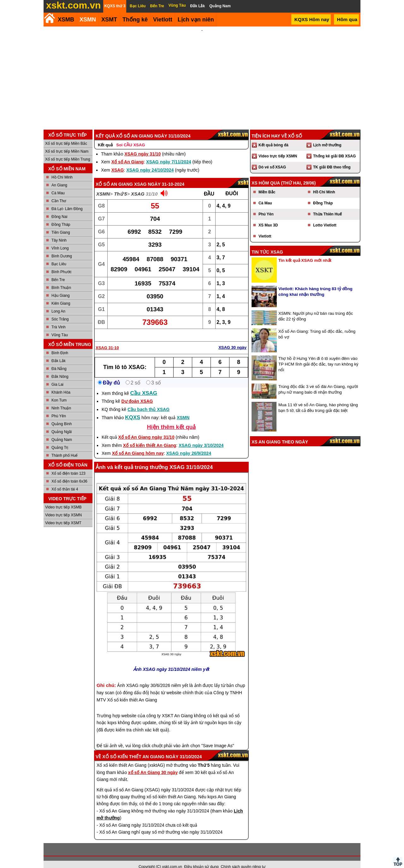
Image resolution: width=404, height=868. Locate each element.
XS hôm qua (266, 174)
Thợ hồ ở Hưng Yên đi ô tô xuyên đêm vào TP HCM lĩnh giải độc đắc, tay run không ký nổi (318, 356)
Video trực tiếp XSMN (63, 507)
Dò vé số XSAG (272, 159)
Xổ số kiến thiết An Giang (150, 437)
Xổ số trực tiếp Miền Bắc (66, 135)
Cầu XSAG (144, 385)
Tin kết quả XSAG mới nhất (305, 252)
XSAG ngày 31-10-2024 (159, 176)
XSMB (66, 20)
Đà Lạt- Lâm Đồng (67, 200)
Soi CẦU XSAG (131, 136)
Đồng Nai (59, 208)
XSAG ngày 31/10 (143, 145)
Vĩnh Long (60, 240)
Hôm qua (347, 19)
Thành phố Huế (65, 447)
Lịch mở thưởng (327, 137)
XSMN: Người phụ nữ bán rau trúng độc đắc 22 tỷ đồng (316, 308)
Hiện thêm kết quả (172, 419)
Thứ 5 (120, 185)
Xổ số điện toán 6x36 (69, 473)
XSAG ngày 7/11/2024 (169, 153)
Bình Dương (62, 248)
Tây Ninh (59, 232)
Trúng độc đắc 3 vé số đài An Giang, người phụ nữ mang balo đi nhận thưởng (318, 381)
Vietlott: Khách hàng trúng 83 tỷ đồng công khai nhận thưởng (315, 283)
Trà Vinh (59, 319)
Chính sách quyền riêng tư (243, 858)
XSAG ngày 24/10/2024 (150, 161)
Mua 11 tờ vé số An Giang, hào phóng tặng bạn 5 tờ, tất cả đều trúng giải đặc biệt (318, 399)
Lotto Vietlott (325, 217)
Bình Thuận (61, 279)
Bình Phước (62, 263)
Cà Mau (58, 185)
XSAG (118, 161)
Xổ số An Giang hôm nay (138, 445)
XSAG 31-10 (107, 339)
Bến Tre (58, 271)
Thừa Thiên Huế (327, 206)
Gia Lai (57, 376)
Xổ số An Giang (128, 153)
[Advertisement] (202, 74)
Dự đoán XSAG (137, 393)
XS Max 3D (268, 217)
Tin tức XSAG (267, 243)
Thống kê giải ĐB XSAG (334, 148)
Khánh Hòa (61, 384)
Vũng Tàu (60, 326)
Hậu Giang (61, 287)
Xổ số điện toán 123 (68, 465)
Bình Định (60, 344)
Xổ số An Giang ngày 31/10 (146, 429)
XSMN (88, 20)
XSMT (109, 20)
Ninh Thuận (61, 400)
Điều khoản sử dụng (202, 858)
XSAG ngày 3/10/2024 (201, 437)
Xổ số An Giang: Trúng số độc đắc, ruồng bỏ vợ (317, 326)
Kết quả (105, 136)
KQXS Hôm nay (312, 19)
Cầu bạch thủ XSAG (149, 401)
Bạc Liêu (59, 255)
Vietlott (265, 228)
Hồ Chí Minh (62, 169)
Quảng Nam (62, 431)
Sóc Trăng (60, 311)
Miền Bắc (267, 184)
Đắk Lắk (59, 352)
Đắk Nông (60, 368)
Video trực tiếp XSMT (63, 514)
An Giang (59, 177)
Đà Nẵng (59, 360)
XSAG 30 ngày (232, 339)
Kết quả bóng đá (273, 137)
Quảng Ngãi (62, 423)
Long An (58, 303)
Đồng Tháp (61, 216)
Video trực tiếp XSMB (63, 499)
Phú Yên (59, 408)
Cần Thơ (59, 192)
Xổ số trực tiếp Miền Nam (67, 143)
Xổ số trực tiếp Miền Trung (68, 151)
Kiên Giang (61, 295)
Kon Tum (59, 392)
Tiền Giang (61, 224)
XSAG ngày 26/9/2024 (189, 445)
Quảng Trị (60, 439)
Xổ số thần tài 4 (65, 481)
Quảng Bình (62, 415)
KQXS (133, 409)
